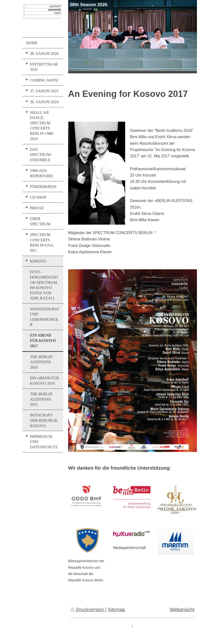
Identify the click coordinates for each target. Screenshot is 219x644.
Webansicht (182, 610)
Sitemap (116, 610)
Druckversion (88, 610)
